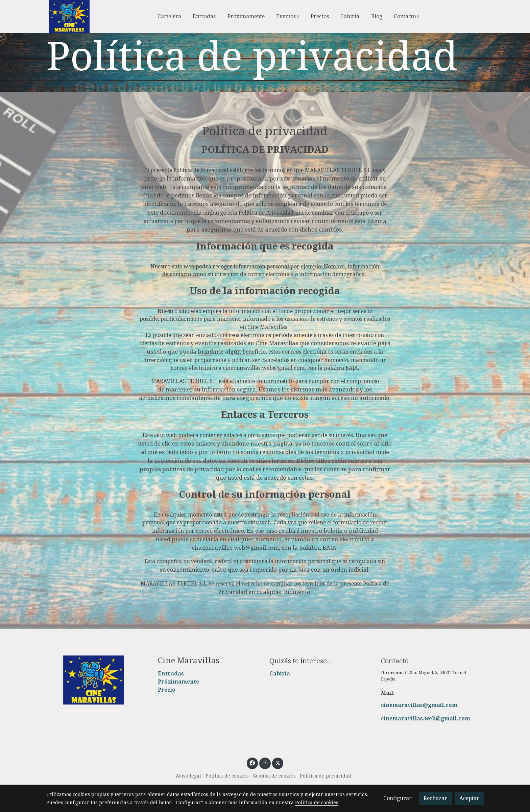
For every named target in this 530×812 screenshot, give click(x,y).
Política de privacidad (326, 776)
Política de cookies (227, 776)
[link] (69, 16)
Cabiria (280, 674)
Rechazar (435, 798)
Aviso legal (188, 776)
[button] (288, 17)
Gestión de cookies (274, 776)
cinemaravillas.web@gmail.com (426, 719)
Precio (167, 690)
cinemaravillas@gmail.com (419, 705)
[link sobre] (98, 680)
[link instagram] (265, 763)
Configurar (397, 798)
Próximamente (178, 682)
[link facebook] (252, 763)
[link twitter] (278, 763)
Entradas (171, 674)
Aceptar (469, 798)
